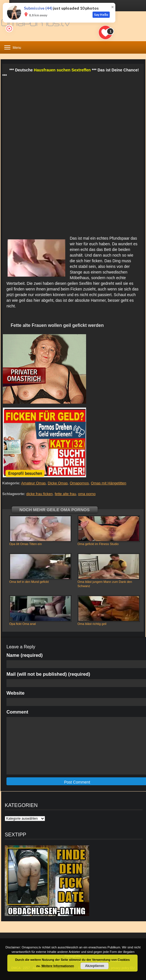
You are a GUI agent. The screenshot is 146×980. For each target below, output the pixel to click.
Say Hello (101, 15)
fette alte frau (65, 494)
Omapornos (79, 483)
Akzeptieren (95, 966)
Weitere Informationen (58, 966)
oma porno (87, 494)
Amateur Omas (33, 483)
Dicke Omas (58, 483)
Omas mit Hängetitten (109, 483)
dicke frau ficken (39, 494)
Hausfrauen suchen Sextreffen (62, 70)
